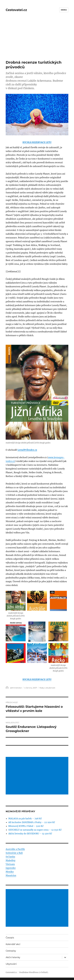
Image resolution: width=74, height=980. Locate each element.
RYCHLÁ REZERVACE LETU (37, 142)
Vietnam (10, 864)
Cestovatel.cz (16, 10)
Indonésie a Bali (14, 853)
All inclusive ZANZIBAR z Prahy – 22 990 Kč (32, 822)
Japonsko (11, 868)
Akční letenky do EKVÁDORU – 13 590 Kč (30, 834)
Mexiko (10, 872)
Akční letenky (13, 957)
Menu (64, 10)
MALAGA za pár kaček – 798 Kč (25, 819)
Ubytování (11, 964)
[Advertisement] (37, 40)
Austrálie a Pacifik (15, 849)
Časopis (10, 938)
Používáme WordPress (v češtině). (34, 972)
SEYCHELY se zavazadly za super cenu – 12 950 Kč (35, 830)
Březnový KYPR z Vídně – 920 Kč (26, 826)
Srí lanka (10, 857)
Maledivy (11, 860)
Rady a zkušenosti (47, 688)
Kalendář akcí (13, 944)
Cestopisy (11, 951)
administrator (16, 688)
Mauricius (11, 875)
